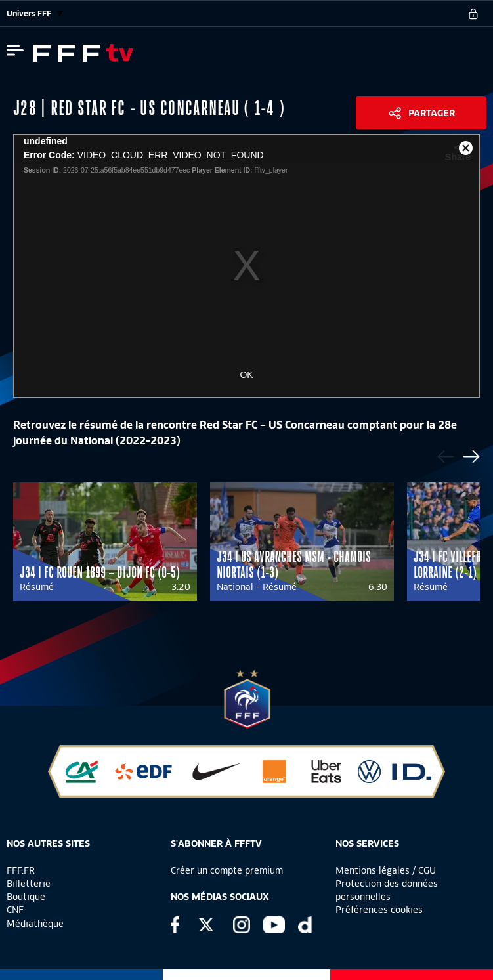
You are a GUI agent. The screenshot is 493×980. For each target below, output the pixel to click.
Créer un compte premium (227, 870)
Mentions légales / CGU (386, 870)
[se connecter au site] (473, 14)
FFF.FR (21, 870)
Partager (432, 113)
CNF (15, 910)
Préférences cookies (379, 910)
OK (246, 375)
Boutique (26, 897)
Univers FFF (35, 13)
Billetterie (29, 884)
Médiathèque (35, 924)
